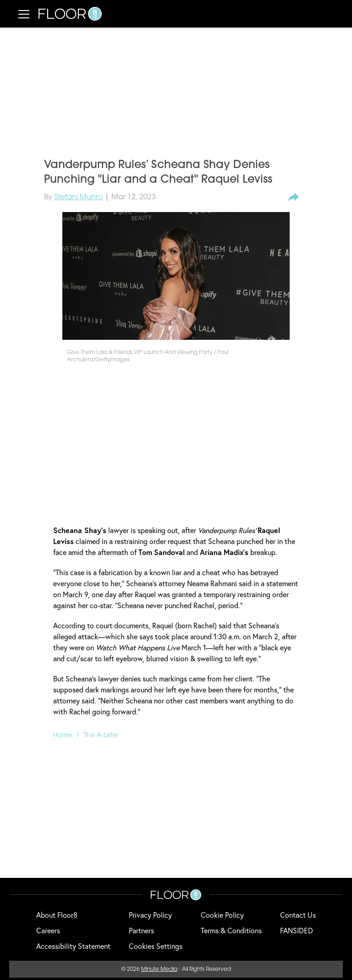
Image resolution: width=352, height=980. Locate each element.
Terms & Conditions (231, 930)
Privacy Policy (150, 915)
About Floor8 (57, 915)
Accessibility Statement (73, 946)
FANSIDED (297, 930)
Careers (48, 930)
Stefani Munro (78, 197)
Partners (141, 930)
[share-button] (293, 197)
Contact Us (298, 915)
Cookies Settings (156, 946)
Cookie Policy (222, 915)
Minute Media (159, 969)
